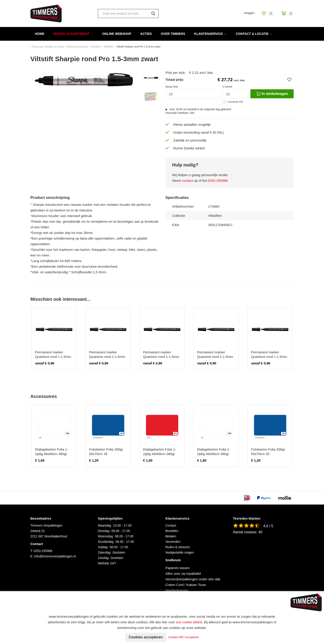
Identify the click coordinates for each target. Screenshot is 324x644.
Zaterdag (104, 552)
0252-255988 (218, 181)
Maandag (104, 525)
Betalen (171, 536)
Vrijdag (103, 547)
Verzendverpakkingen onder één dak (193, 579)
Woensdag (105, 536)
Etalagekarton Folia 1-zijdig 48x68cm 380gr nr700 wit (52, 454)
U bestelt (227, 87)
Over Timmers (173, 34)
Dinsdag (104, 531)
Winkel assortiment (71, 34)
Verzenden (173, 542)
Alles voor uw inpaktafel (183, 573)
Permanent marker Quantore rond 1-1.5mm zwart (53, 357)
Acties (146, 34)
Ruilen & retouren (178, 547)
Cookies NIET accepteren (184, 637)
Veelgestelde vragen (180, 552)
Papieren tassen (178, 568)
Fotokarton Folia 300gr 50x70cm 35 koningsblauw (106, 454)
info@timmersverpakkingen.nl (55, 556)
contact (187, 181)
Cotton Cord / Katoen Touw (186, 585)
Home (40, 34)
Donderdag (106, 542)
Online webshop (117, 34)
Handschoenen (177, 590)
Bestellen (172, 531)
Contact (171, 525)
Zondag (103, 558)
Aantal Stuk (172, 87)
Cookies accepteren (146, 637)
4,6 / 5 (268, 526)
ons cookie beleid (189, 622)
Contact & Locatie (252, 34)
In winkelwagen (272, 94)
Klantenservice (209, 34)
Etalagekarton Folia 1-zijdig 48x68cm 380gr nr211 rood (160, 454)
